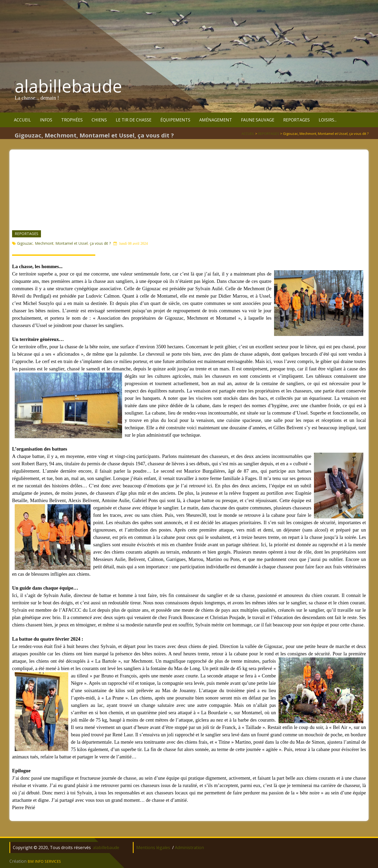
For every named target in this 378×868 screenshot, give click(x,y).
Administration (189, 847)
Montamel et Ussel (72, 243)
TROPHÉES (72, 120)
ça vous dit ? (100, 243)
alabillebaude (68, 86)
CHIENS (99, 120)
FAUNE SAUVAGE (258, 120)
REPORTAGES (296, 120)
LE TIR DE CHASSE (134, 120)
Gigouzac (25, 243)
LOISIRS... (328, 120)
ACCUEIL (22, 120)
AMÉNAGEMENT (216, 120)
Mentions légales (153, 847)
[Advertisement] (189, 186)
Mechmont (44, 243)
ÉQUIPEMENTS (175, 120)
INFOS (46, 120)
